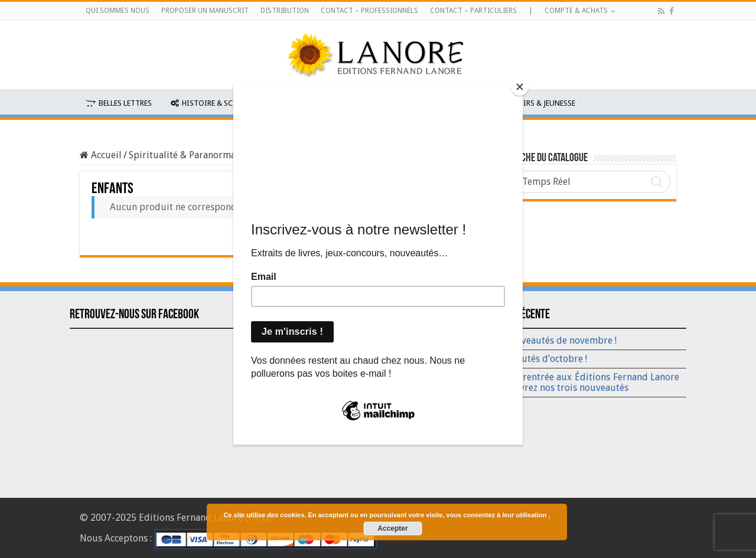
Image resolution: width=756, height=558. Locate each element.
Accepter (392, 528)
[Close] (520, 87)
